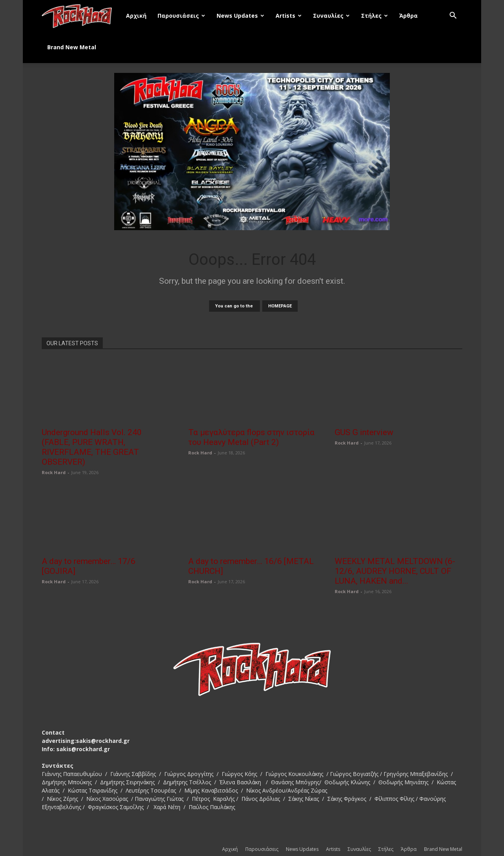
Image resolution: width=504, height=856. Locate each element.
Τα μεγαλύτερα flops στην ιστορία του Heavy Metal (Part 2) (251, 437)
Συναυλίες (331, 16)
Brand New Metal (72, 47)
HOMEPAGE (280, 306)
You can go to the (234, 306)
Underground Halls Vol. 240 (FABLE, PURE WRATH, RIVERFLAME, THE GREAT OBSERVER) (92, 447)
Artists (289, 16)
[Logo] (81, 16)
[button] (453, 16)
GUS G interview (364, 432)
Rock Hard (54, 472)
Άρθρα (409, 16)
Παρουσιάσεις (181, 16)
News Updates (240, 16)
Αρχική (136, 16)
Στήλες (374, 16)
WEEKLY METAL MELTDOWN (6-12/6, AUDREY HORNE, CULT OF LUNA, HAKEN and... (395, 571)
